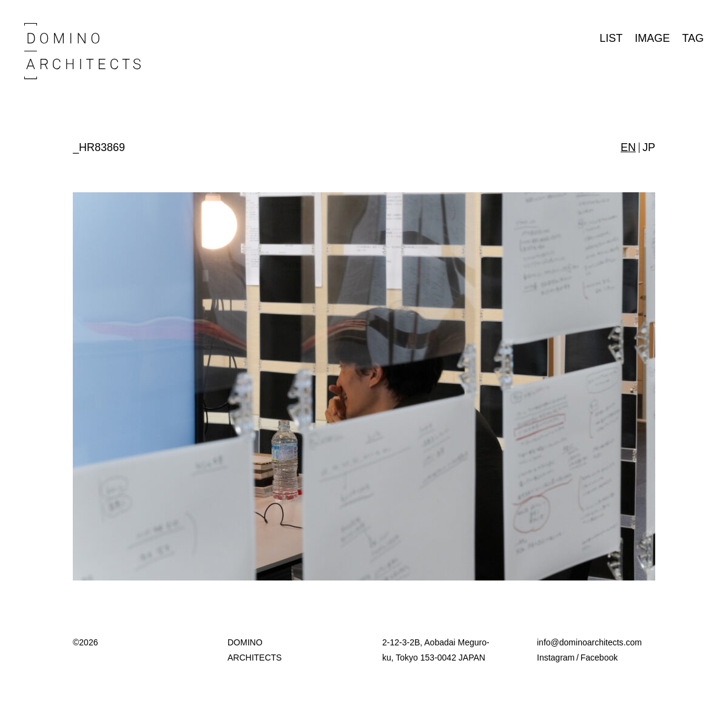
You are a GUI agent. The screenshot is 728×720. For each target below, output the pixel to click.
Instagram (556, 658)
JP (649, 147)
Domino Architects (83, 51)
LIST (611, 38)
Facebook (599, 658)
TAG (693, 38)
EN (628, 147)
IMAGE (652, 38)
